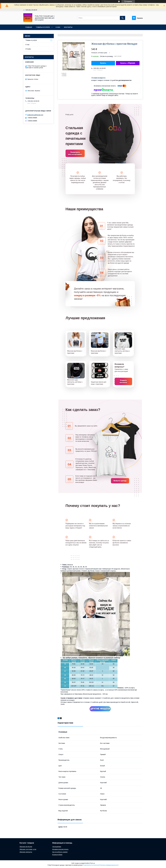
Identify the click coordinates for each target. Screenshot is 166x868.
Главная (29, 27)
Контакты (68, 27)
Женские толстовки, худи (28, 849)
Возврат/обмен (57, 855)
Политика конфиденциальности (109, 865)
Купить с (128, 63)
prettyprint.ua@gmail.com (35, 115)
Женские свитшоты (26, 852)
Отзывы (28, 49)
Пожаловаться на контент (91, 865)
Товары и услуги (43, 27)
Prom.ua (92, 863)
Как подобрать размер (60, 852)
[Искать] (122, 18)
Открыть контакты (123, 381)
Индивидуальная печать (60, 849)
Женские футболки (26, 847)
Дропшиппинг (57, 847)
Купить (103, 63)
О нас (58, 27)
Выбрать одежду (120, 481)
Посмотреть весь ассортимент (75, 153)
